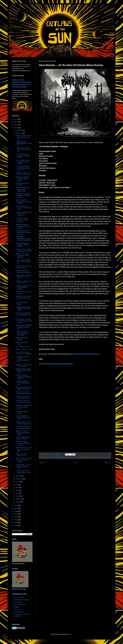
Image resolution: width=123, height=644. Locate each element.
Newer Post (43, 463)
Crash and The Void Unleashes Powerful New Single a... (24, 208)
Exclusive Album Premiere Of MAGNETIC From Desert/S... (23, 162)
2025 (16, 122)
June (17, 487)
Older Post (107, 463)
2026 (16, 119)
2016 (16, 523)
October (18, 476)
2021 (16, 508)
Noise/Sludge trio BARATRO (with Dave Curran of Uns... (24, 327)
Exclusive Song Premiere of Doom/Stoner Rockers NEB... (24, 137)
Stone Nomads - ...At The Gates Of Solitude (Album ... (23, 466)
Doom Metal (56, 457)
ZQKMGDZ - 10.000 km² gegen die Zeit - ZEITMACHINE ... (23, 189)
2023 (16, 128)
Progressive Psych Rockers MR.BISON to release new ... (23, 277)
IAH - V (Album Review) (22, 347)
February (19, 499)
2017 (16, 520)
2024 (16, 125)
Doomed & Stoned (19, 605)
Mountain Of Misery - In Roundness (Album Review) (23, 245)
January (18, 502)
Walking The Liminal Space (22, 600)
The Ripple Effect (19, 612)
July (17, 485)
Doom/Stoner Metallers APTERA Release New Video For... (23, 168)
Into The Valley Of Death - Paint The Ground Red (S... (23, 262)
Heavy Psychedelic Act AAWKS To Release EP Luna (23, 418)
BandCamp (59, 364)
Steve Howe (91, 457)
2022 (16, 505)
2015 (16, 526)
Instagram (69, 364)
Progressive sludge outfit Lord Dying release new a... (23, 315)
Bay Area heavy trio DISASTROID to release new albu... (23, 202)
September (19, 479)
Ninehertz (17, 607)
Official (42, 364)
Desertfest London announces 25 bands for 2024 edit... (24, 377)
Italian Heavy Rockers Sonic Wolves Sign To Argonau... (24, 214)
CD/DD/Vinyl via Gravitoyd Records (86, 354)
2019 (16, 514)
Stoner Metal (106, 457)
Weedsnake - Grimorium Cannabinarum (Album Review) (23, 195)
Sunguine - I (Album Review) (24, 349)
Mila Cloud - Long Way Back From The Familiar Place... (24, 407)
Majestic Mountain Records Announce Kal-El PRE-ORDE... (24, 450)
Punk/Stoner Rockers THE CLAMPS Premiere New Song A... (23, 309)
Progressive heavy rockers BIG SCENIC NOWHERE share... (23, 371)
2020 (16, 511)
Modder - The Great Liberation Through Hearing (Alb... (22, 333)
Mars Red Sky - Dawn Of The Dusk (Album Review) (23, 179)
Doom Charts (18, 602)
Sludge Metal (83, 457)
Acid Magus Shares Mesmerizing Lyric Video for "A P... (24, 143)
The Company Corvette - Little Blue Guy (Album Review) (23, 156)
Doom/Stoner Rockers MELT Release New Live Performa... (23, 233)
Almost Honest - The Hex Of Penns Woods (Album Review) (24, 321)
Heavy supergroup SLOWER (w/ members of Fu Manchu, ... (24, 460)
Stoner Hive (17, 609)
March (18, 496)
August (18, 482)
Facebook (50, 364)
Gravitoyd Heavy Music (66, 457)
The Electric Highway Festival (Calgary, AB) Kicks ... (23, 383)
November (19, 133)
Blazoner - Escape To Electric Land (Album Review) (22, 433)
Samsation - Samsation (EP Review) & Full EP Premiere (24, 287)
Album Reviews (48, 457)
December (19, 130)
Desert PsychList (19, 597)
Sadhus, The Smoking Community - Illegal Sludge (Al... (22, 255)
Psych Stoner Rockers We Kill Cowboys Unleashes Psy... (23, 150)
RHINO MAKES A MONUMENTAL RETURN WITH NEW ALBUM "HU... (24, 239)
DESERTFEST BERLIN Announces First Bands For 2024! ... (23, 443)
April (17, 493)
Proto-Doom (76, 457)
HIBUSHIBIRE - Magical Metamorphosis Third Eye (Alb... (23, 226)
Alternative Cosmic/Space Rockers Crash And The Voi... (23, 298)
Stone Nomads (98, 457)
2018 (16, 517)
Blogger (70, 634)
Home (75, 463)
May (17, 490)
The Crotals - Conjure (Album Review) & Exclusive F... (22, 220)
